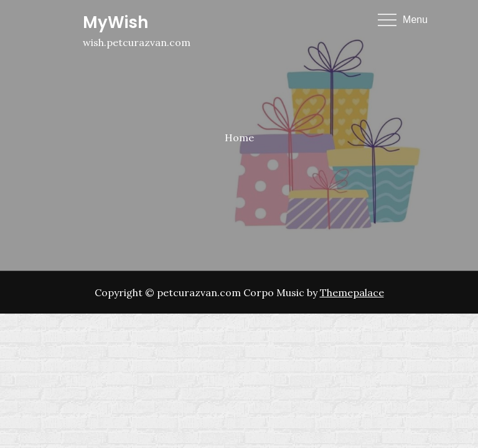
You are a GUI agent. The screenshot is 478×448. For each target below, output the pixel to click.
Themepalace (352, 292)
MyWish (115, 22)
